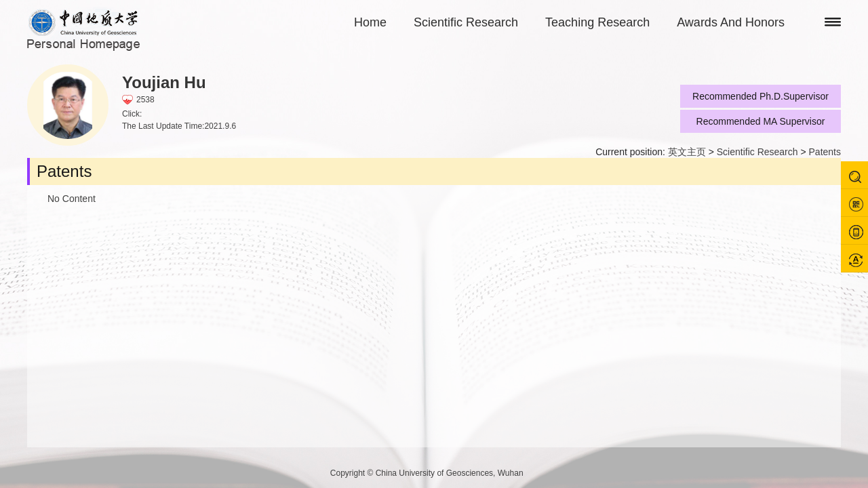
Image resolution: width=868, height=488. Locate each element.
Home (370, 22)
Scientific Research (466, 22)
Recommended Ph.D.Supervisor (761, 96)
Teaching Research (597, 22)
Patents (825, 152)
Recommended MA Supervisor (761, 121)
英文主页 (687, 152)
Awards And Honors (731, 22)
